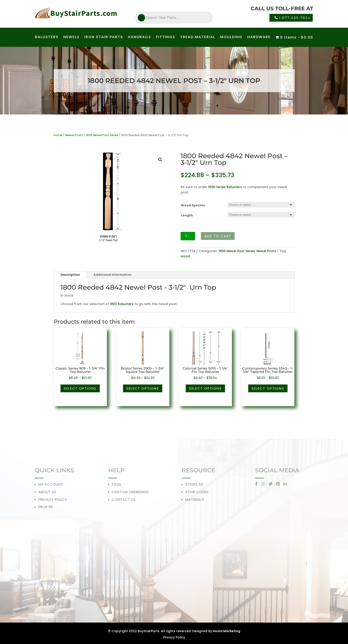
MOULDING (231, 37)
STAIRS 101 (194, 486)
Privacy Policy (174, 637)
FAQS (117, 486)
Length (187, 215)
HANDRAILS (140, 37)
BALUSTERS (47, 37)
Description (70, 275)
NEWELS (71, 37)
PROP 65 (46, 508)
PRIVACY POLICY (53, 501)
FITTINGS (166, 37)
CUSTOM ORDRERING (130, 493)
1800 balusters (122, 304)
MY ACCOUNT (51, 486)
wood (185, 256)
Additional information (113, 275)
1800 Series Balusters (225, 187)
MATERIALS (195, 501)
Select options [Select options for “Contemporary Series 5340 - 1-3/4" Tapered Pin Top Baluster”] (268, 388)
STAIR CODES (197, 493)
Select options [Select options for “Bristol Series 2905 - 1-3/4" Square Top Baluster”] (143, 388)
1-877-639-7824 (295, 18)
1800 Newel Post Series (102, 135)
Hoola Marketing (226, 631)
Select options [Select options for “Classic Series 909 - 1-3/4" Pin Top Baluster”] (80, 388)
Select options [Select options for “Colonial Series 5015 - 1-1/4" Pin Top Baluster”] (205, 388)
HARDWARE (259, 37)
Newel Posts (74, 135)
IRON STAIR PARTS (104, 37)
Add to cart (218, 236)
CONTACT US (124, 501)
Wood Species (193, 205)
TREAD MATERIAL (198, 37)
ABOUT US (47, 493)
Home (58, 135)
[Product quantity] (188, 236)
